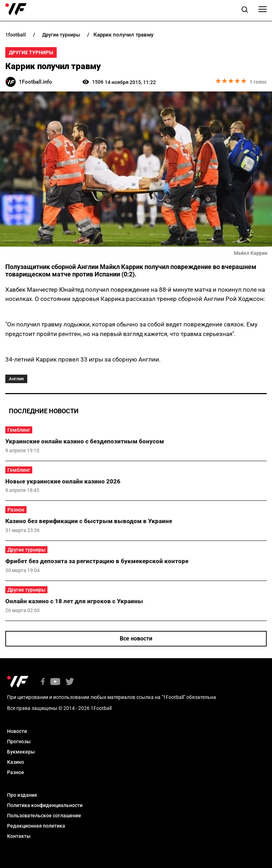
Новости (17, 731)
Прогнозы (19, 741)
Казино (16, 762)
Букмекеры (21, 752)
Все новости (136, 639)
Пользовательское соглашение (44, 816)
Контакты (19, 836)
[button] (245, 11)
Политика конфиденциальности (45, 805)
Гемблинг (19, 430)
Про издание (22, 795)
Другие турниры (31, 52)
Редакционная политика (36, 826)
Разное (16, 510)
